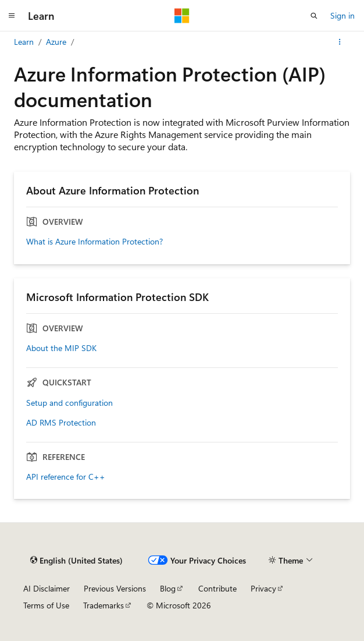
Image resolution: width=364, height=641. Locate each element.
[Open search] (314, 16)
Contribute (217, 588)
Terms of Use (46, 605)
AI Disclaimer (47, 588)
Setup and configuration (69, 403)
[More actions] (340, 42)
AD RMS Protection (61, 423)
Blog (168, 588)
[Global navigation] (12, 16)
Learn (24, 42)
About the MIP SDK (61, 348)
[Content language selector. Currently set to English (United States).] (76, 560)
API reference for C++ (66, 477)
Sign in (342, 15)
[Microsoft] (182, 16)
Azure (56, 42)
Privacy (263, 588)
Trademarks (104, 605)
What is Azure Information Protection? (94, 242)
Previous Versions (115, 588)
